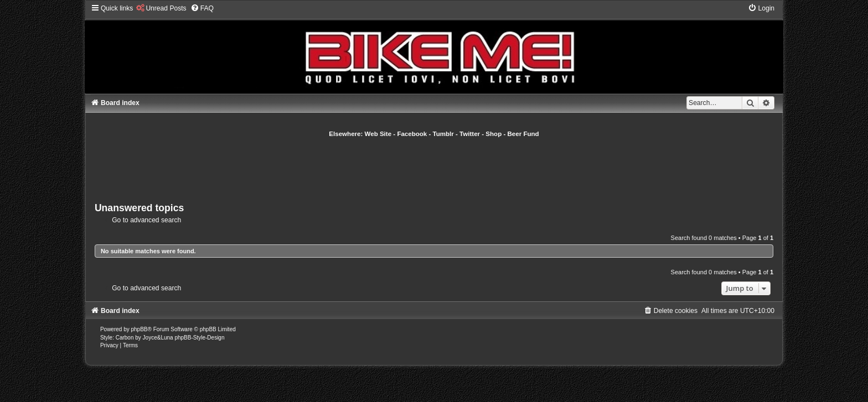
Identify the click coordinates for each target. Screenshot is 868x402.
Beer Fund (523, 134)
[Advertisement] (434, 169)
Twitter (470, 134)
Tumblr (443, 134)
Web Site (378, 134)
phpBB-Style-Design (199, 338)
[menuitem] (161, 8)
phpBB (139, 329)
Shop (494, 134)
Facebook (412, 134)
